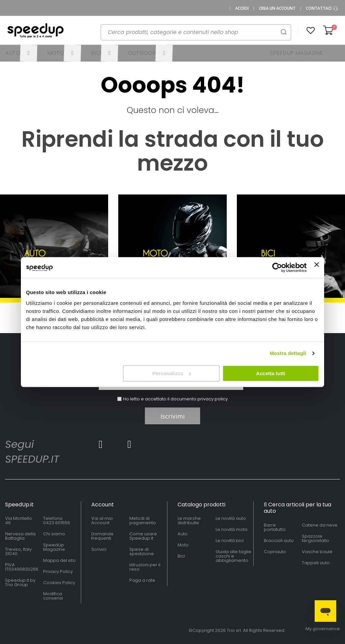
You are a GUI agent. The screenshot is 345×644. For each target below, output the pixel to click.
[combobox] (196, 32)
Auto (183, 534)
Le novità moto (232, 529)
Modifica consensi (53, 596)
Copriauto (275, 552)
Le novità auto (231, 518)
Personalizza (172, 373)
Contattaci (322, 8)
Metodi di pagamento (143, 521)
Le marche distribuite (189, 521)
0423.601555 (57, 523)
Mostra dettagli (288, 353)
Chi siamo (54, 534)
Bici (181, 556)
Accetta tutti (271, 373)
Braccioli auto (279, 541)
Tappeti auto (316, 563)
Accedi (242, 8)
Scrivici (99, 549)
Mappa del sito (59, 560)
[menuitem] (21, 53)
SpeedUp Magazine (54, 547)
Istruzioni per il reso (145, 567)
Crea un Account (277, 8)
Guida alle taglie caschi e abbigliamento (233, 556)
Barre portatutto (275, 527)
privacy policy (213, 399)
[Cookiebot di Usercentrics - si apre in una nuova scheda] (277, 267)
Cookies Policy (59, 583)
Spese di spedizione (142, 551)
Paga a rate (142, 580)
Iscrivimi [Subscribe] (172, 416)
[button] (311, 31)
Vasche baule (317, 552)
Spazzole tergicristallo (316, 538)
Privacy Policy (58, 571)
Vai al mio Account (102, 521)
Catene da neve (320, 525)
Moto (183, 545)
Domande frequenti (102, 536)
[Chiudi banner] (317, 267)
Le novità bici (230, 541)
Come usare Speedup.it (143, 536)
